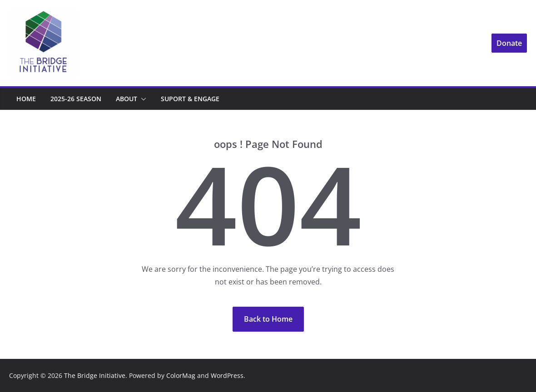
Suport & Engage (190, 99)
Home (26, 99)
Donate (509, 43)
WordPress (227, 375)
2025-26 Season (76, 99)
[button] (142, 99)
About (127, 99)
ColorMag (181, 375)
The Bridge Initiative (95, 375)
